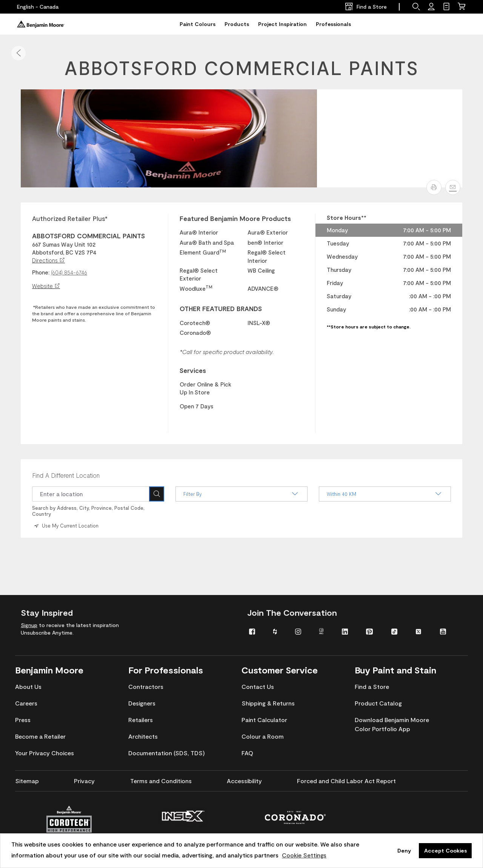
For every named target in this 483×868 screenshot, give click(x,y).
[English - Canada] (38, 7)
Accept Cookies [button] (445, 850)
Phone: (41, 272)
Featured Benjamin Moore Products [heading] (235, 218)
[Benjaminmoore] (41, 24)
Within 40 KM (385, 494)
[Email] (453, 187)
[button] (18, 53)
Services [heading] (193, 370)
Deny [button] (404, 850)
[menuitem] (255, 631)
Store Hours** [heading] (347, 218)
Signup (29, 625)
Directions (48, 260)
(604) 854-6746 (69, 272)
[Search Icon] (157, 494)
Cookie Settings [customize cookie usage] (304, 855)
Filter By (241, 494)
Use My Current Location (66, 526)
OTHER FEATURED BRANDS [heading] (221, 308)
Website (46, 286)
